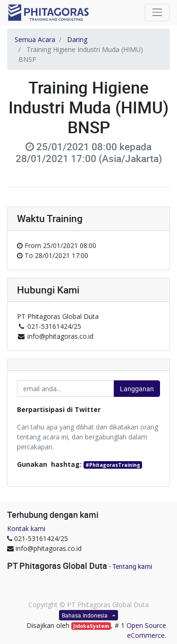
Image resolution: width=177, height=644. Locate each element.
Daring (77, 39)
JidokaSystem (91, 626)
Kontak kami (26, 528)
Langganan (137, 389)
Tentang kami (132, 566)
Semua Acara (35, 39)
